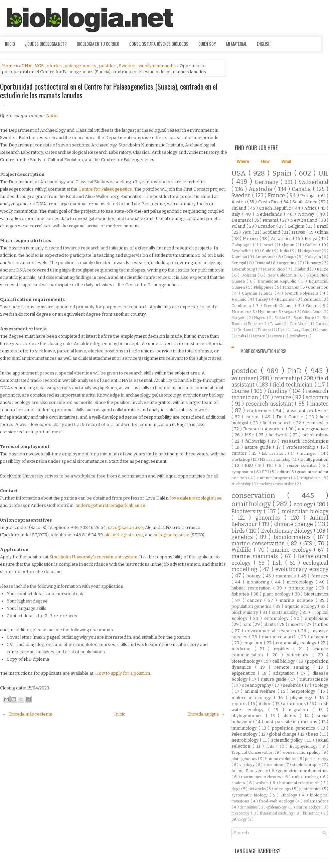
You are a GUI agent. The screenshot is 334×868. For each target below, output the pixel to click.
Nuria (52, 116)
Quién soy (207, 44)
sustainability (286, 612)
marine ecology (293, 550)
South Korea (304, 318)
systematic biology (251, 795)
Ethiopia (265, 330)
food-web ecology (277, 801)
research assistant (271, 404)
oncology (283, 789)
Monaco (259, 336)
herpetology (304, 691)
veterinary (300, 655)
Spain (283, 173)
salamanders (316, 801)
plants (270, 624)
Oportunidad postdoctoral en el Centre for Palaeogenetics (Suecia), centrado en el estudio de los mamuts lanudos (109, 91)
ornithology (252, 504)
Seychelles (242, 251)
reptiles (283, 649)
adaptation (285, 673)
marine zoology (309, 807)
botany (255, 576)
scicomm (317, 397)
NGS (40, 66)
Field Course (291, 417)
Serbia (280, 318)
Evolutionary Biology (288, 531)
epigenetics (245, 673)
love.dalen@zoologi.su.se (196, 498)
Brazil (322, 226)
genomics (270, 518)
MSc (250, 435)
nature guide (259, 447)
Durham (245, 330)
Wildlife (243, 550)
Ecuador (267, 226)
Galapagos (242, 245)
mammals (287, 576)
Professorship (302, 447)
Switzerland (313, 182)
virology (247, 765)
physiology (303, 698)
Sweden (128, 66)
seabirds (292, 685)
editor (283, 472)
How (265, 161)
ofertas (55, 66)
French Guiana (279, 306)
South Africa (305, 202)
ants (271, 746)
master (319, 404)
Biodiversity (248, 511)
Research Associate (265, 429)
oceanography (257, 685)
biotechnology (246, 661)
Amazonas (266, 257)
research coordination (305, 441)
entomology (278, 618)
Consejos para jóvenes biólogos (159, 44)
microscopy (241, 813)
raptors (240, 704)
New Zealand (304, 220)
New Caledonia (282, 275)
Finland (239, 208)
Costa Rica (270, 202)
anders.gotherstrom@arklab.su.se (110, 505)
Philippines (264, 287)
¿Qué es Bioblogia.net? (46, 44)
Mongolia (239, 318)
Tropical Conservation (253, 752)
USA (240, 173)
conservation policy (302, 752)
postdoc (108, 66)
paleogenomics (81, 66)
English (264, 44)
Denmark (242, 220)
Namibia (240, 257)
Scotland (272, 232)
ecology (304, 504)
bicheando (312, 813)
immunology (245, 728)
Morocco (241, 312)
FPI (271, 465)
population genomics (295, 728)
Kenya (312, 239)
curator (240, 453)
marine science (298, 600)
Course (241, 391)
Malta (242, 336)
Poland (239, 226)
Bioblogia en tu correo (98, 44)
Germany (268, 182)
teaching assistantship (277, 484)
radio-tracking (306, 777)
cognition (254, 643)
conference (260, 411)
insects (296, 624)
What (286, 161)
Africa (311, 208)
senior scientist (303, 465)
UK (323, 173)
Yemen (277, 336)
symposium (243, 472)
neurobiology (246, 740)
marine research (280, 637)
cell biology (284, 661)
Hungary (313, 263)
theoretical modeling (277, 813)
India (285, 251)
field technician (294, 385)
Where (243, 161)
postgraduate (311, 478)
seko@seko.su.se (172, 535)
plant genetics (245, 759)
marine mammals (256, 556)
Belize (322, 269)
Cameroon (318, 287)
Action (266, 704)
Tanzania (291, 287)
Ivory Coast (302, 330)
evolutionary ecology (302, 569)
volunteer (244, 378)
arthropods (295, 704)
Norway (307, 214)
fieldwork (279, 435)
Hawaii (299, 232)
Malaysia (313, 257)
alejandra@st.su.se (124, 535)
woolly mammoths (158, 66)
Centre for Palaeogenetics (105, 189)
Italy (237, 214)
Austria (239, 202)
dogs (236, 789)
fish (279, 563)
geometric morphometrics (303, 771)
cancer (256, 600)
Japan (290, 245)
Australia (262, 189)
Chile (267, 251)
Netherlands (270, 214)
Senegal (239, 263)
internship (287, 378)
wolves (263, 783)
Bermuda (312, 299)
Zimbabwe (297, 336)
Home (9, 66)
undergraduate (313, 429)
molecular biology (305, 511)
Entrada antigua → (206, 714)
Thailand (301, 269)
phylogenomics (249, 716)
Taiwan (276, 324)
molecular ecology (253, 698)
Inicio (10, 44)
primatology (302, 588)
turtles (322, 624)
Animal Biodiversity (250, 771)
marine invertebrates (262, 777)
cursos (254, 417)
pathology (239, 819)
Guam (313, 306)
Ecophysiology (304, 746)
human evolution (281, 759)
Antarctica (282, 239)
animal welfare (261, 691)
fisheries (241, 594)
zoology (320, 685)
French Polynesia (302, 293)
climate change (295, 524)
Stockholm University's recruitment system (93, 557)
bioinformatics (293, 537)
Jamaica (322, 330)
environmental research (272, 631)
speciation (274, 765)
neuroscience (314, 679)
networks (258, 789)
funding (279, 391)
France (277, 195)
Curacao (322, 324)
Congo (290, 257)
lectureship (317, 423)
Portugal (309, 196)
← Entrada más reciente (27, 714)
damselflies (249, 807)
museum (319, 637)
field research (278, 423)
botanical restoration (300, 783)
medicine (243, 649)
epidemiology (277, 807)
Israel (268, 245)
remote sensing (294, 667)
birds (239, 531)
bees (314, 734)
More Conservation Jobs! (263, 351)
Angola (289, 312)
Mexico (251, 239)
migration (300, 710)
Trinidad (263, 263)
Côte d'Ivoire (312, 312)
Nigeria (260, 318)
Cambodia (242, 306)
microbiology (301, 582)
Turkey (262, 299)
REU (250, 465)
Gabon (312, 245)
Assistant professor (307, 411)
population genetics (252, 606)
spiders (239, 783)
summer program (274, 478)
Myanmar (267, 312)
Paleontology (245, 734)
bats (247, 624)
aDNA (26, 66)
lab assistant (275, 453)
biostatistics (316, 594)
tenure (283, 397)
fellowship (257, 441)
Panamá (271, 220)
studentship (242, 484)
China (323, 232)
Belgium (297, 226)
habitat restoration (252, 588)
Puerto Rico (274, 269)
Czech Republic (276, 208)
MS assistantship (275, 459)
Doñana (249, 275)
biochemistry (246, 612)
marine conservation (259, 544)
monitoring (259, 582)
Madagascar (310, 251)
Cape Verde (299, 324)
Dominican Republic (278, 281)
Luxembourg (244, 269)
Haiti (282, 330)
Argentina (288, 263)
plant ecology (277, 594)
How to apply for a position (123, 673)
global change (283, 734)
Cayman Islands (258, 293)
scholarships (315, 435)
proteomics (311, 789)
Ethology (290, 795)
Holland (239, 299)
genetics (243, 537)
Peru (247, 232)
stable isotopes (307, 765)
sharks (291, 716)
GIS (309, 544)
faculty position (314, 459)
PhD (296, 371)
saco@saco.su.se (125, 527)
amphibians (317, 618)
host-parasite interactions (292, 722)
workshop (241, 459)
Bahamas (286, 299)
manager (309, 453)
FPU (266, 472)
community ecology (297, 643)
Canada (302, 189)
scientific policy (288, 740)
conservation (259, 496)
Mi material (236, 44)
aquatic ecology (302, 606)
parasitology (317, 759)
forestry (320, 576)
